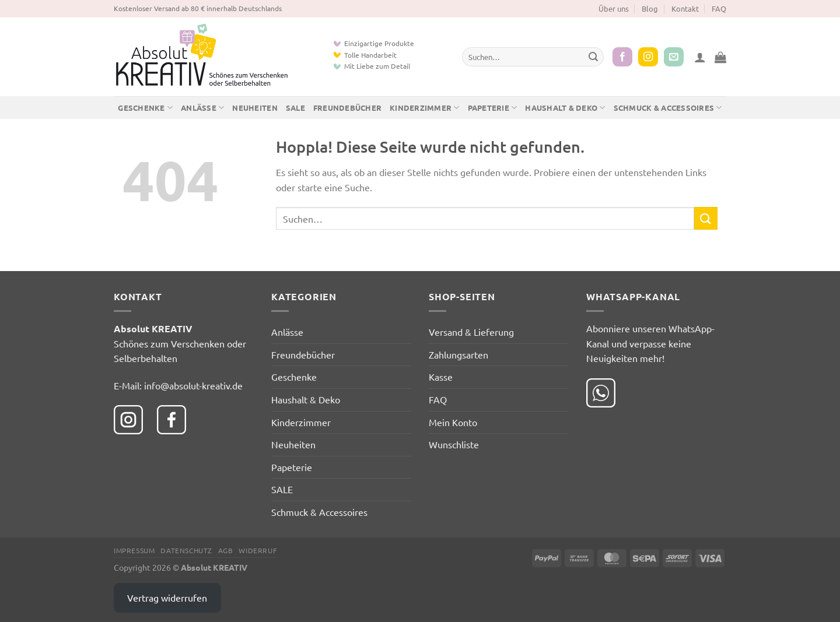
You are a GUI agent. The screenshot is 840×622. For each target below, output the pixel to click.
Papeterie (493, 108)
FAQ (719, 8)
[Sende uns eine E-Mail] (674, 57)
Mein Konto (453, 422)
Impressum (134, 550)
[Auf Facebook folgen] (622, 57)
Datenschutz (186, 550)
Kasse (441, 377)
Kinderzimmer (425, 108)
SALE (295, 108)
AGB (226, 550)
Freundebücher (347, 108)
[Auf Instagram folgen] (648, 57)
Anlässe (202, 108)
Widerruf (258, 550)
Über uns (614, 8)
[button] (700, 57)
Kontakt (685, 8)
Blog (650, 8)
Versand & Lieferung (471, 332)
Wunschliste (454, 444)
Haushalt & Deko (565, 108)
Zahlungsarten (459, 354)
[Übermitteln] (593, 57)
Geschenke (145, 108)
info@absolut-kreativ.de (193, 385)
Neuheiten (255, 108)
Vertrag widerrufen (167, 598)
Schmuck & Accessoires (668, 108)
